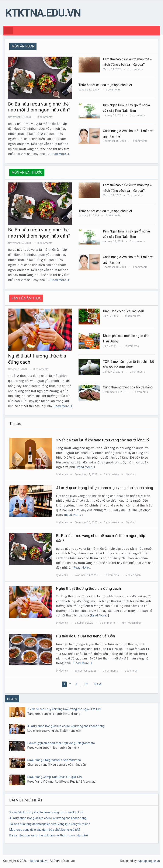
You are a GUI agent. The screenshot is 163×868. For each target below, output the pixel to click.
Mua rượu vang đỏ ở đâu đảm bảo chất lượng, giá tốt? (45, 830)
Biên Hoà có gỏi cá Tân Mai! (123, 311)
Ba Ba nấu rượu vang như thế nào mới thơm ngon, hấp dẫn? (49, 835)
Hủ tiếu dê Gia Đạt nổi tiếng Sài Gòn (86, 636)
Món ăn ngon (133, 575)
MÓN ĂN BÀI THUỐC (27, 172)
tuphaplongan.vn (149, 861)
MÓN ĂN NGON (23, 46)
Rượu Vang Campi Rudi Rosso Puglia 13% (55, 777)
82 (86, 684)
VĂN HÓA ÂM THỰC (26, 298)
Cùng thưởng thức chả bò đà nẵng (128, 387)
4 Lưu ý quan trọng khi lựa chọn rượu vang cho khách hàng (105, 488)
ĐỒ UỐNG (12, 699)
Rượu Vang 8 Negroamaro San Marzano (54, 760)
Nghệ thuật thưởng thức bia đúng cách (89, 588)
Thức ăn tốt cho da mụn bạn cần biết (105, 85)
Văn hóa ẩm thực (131, 623)
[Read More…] (59, 154)
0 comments (45, 117)
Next (98, 684)
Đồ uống (131, 474)
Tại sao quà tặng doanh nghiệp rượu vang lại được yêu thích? (50, 824)
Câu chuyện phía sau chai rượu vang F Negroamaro (61, 743)
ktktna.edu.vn (43, 13)
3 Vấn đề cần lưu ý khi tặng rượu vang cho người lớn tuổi (103, 440)
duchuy (64, 474)
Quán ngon (131, 671)
